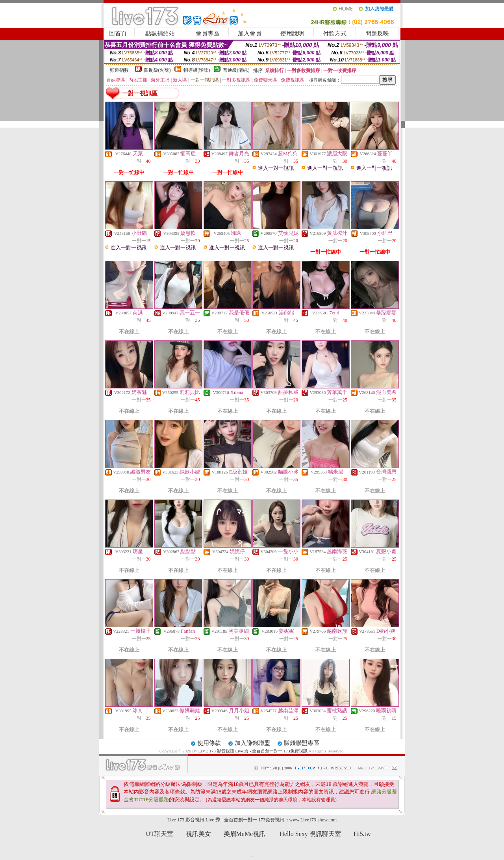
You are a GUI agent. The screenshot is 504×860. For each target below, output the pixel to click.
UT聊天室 (159, 834)
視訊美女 (198, 834)
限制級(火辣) (157, 70)
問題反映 (377, 33)
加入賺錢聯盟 (252, 743)
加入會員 (250, 33)
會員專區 (208, 33)
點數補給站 (160, 33)
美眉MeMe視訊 (245, 834)
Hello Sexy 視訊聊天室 (310, 834)
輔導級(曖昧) (197, 70)
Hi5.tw (362, 834)
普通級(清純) (236, 70)
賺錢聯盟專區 (302, 743)
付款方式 (335, 33)
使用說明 (292, 33)
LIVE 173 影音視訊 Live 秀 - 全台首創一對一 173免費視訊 (253, 751)
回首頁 (118, 33)
